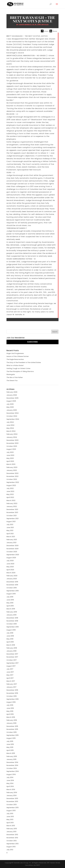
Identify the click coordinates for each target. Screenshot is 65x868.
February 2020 (12, 576)
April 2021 (10, 534)
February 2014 (12, 792)
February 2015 (12, 756)
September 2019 (13, 591)
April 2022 (10, 497)
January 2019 (11, 615)
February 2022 (12, 503)
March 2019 (11, 609)
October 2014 (12, 768)
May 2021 (10, 530)
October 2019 (12, 588)
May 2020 (10, 567)
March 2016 (11, 717)
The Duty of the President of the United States (24, 362)
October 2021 (12, 516)
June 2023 (10, 455)
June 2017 (10, 672)
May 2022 (10, 494)
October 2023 (12, 446)
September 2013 (13, 808)
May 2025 (10, 407)
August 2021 (11, 522)
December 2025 (12, 398)
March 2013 (11, 826)
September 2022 (13, 482)
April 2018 (10, 642)
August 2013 (11, 811)
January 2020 (12, 579)
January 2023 (12, 470)
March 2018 (11, 645)
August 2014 (11, 774)
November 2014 (12, 765)
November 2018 (12, 621)
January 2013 (11, 832)
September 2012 (13, 844)
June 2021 (10, 528)
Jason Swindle (25, 25)
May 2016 (10, 711)
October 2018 (12, 624)
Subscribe (32, 342)
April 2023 (10, 461)
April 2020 (10, 570)
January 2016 (11, 723)
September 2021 (13, 519)
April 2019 (10, 606)
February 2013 (12, 829)
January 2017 (11, 687)
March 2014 (11, 790)
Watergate (11, 374)
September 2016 (13, 699)
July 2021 (10, 525)
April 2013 (10, 823)
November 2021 (12, 512)
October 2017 (12, 660)
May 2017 (10, 675)
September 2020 (13, 555)
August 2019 (11, 594)
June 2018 (10, 636)
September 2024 (13, 419)
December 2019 (12, 582)
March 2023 (11, 464)
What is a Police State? (15, 365)
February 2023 (12, 467)
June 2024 (10, 425)
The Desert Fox (12, 381)
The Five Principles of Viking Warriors (20, 371)
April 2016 (10, 714)
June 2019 (10, 600)
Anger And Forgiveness (15, 353)
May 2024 (10, 428)
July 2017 (10, 669)
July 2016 (10, 705)
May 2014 (10, 783)
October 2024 (12, 416)
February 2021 (12, 540)
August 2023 (11, 449)
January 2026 (12, 395)
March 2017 (11, 681)
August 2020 (11, 558)
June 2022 (10, 491)
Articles (45, 25)
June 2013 (10, 817)
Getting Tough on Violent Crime (18, 368)
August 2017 (11, 666)
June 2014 (10, 780)
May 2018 (10, 639)
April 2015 (10, 750)
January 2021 (11, 543)
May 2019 (10, 603)
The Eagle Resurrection (15, 359)
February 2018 (12, 648)
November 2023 (12, 443)
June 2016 (10, 708)
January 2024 (12, 437)
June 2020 (10, 564)
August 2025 (11, 401)
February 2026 (12, 392)
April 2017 (10, 678)
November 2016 (12, 693)
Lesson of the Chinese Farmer (18, 356)
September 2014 (13, 771)
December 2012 (12, 835)
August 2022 (11, 485)
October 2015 (12, 732)
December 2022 (12, 473)
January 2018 (11, 651)
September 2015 (13, 735)
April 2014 (10, 786)
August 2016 (11, 702)
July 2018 (10, 633)
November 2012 (12, 838)
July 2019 (10, 597)
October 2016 (12, 696)
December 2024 (13, 413)
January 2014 (11, 795)
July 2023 (10, 452)
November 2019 (12, 585)
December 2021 (12, 509)
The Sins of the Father (15, 377)
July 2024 (10, 422)
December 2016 (12, 690)
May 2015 (10, 747)
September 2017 (13, 663)
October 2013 (12, 805)
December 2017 (12, 654)
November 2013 (12, 801)
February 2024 (12, 434)
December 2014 (12, 762)
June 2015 (10, 744)
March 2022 (11, 500)
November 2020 (12, 549)
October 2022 (12, 479)
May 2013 (10, 820)
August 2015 (11, 738)
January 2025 (12, 410)
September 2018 (13, 627)
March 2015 (11, 753)
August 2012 (11, 847)
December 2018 (12, 618)
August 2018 (11, 630)
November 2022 (12, 476)
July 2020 (10, 561)
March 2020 (11, 573)
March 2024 (11, 431)
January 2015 (11, 759)
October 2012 (12, 841)
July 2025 (10, 404)
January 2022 (12, 506)
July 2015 (10, 741)
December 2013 (12, 798)
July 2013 (10, 814)
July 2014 (10, 777)
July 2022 (10, 488)
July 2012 (10, 850)
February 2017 (12, 684)
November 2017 (12, 657)
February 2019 (12, 612)
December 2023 (12, 440)
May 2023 (10, 458)
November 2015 (12, 729)
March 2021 (11, 537)
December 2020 (12, 546)
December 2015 (12, 726)
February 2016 (12, 720)
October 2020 (12, 552)
